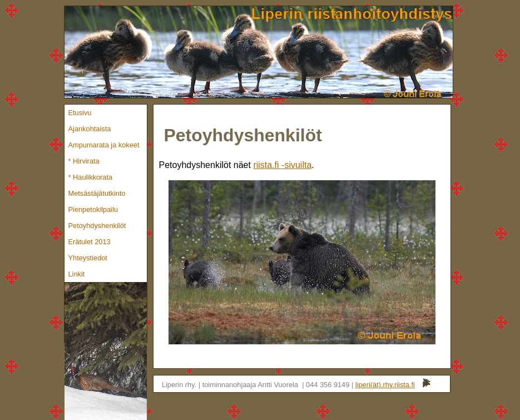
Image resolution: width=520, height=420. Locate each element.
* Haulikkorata (91, 177)
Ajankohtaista (90, 129)
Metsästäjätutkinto (97, 193)
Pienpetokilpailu (93, 209)
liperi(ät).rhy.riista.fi (385, 385)
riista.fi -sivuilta (282, 165)
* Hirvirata (84, 161)
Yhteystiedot (88, 258)
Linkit (77, 274)
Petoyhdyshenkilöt (97, 226)
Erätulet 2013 (90, 242)
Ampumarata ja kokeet (104, 145)
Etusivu (80, 113)
